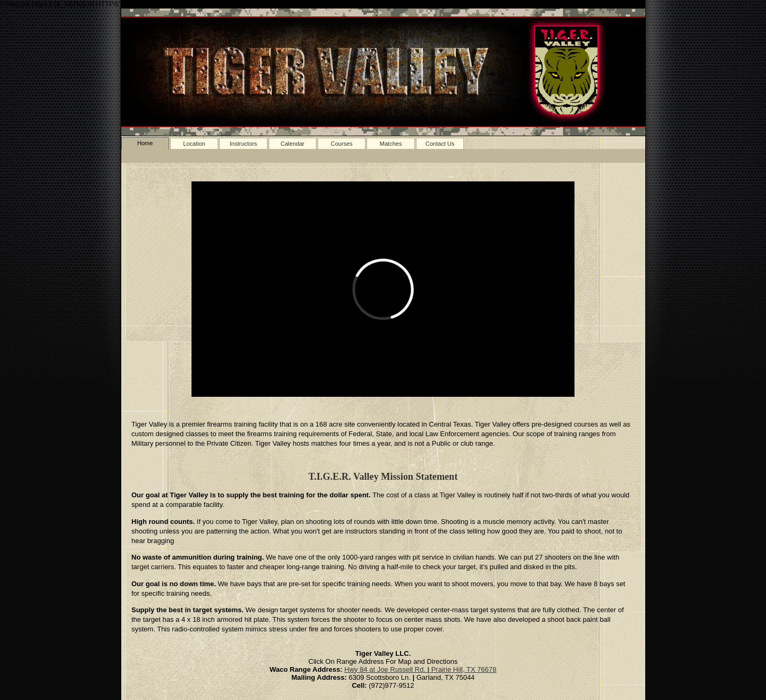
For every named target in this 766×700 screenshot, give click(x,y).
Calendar (292, 144)
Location (194, 144)
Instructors (244, 144)
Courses (342, 144)
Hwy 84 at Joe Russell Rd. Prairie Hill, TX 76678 (420, 669)
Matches (391, 144)
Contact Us (440, 144)
